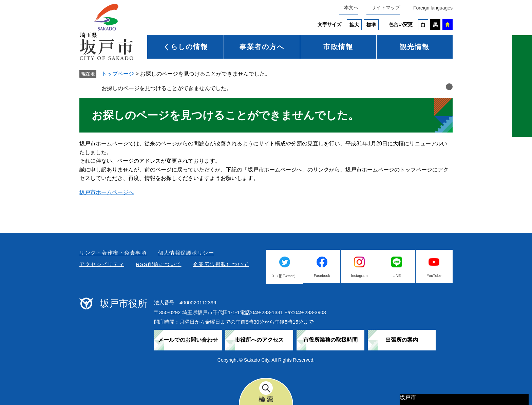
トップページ (118, 74)
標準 (371, 25)
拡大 (354, 25)
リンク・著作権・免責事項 (113, 253)
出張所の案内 (402, 340)
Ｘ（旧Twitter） (284, 276)
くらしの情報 (186, 47)
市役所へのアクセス (259, 340)
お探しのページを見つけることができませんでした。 (167, 88)
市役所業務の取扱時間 (330, 340)
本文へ (351, 7)
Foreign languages (433, 8)
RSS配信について (158, 264)
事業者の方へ (262, 47)
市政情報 (338, 47)
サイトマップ (386, 7)
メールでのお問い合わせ (188, 340)
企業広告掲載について (221, 264)
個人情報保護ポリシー (186, 253)
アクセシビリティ (102, 264)
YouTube (434, 276)
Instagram (359, 276)
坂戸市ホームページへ (107, 192)
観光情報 (415, 47)
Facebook (322, 276)
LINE (397, 276)
